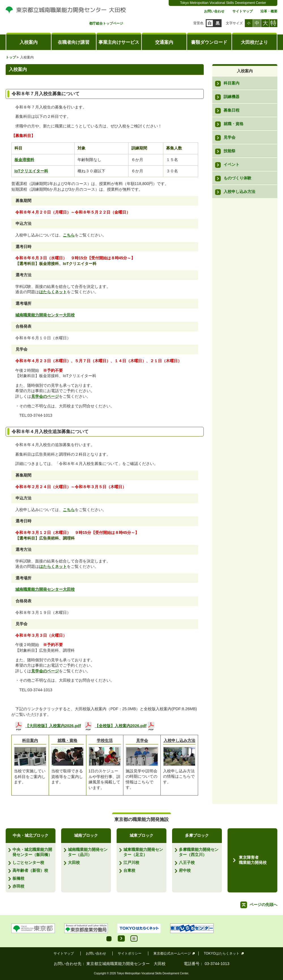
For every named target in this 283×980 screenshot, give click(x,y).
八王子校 (187, 862)
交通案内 (164, 42)
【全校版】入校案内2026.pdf (121, 726)
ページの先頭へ (263, 905)
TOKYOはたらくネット (222, 953)
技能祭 (230, 151)
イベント (231, 164)
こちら (69, 235)
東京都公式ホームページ (172, 953)
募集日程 (231, 110)
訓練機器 (231, 97)
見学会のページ (45, 396)
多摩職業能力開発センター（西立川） (199, 852)
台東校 (129, 870)
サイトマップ (243, 11)
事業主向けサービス (119, 42)
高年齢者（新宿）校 (30, 870)
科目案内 (30, 740)
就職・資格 (67, 740)
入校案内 (29, 42)
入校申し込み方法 (179, 740)
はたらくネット (53, 292)
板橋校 (18, 878)
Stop (134, 938)
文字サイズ (234, 23)
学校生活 (105, 740)
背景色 (198, 23)
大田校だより (254, 42)
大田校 (74, 862)
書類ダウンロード (209, 42)
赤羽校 (18, 886)
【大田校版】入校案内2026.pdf (53, 726)
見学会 (142, 740)
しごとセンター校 (28, 862)
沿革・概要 (269, 11)
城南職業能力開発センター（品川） (88, 852)
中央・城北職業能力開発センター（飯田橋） (32, 852)
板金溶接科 (24, 160)
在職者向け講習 (74, 42)
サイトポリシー (130, 953)
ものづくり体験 (237, 178)
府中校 (185, 870)
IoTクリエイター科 (31, 171)
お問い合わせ (214, 11)
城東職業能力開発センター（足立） (143, 852)
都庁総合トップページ (106, 24)
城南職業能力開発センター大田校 (45, 315)
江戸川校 (131, 862)
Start (121, 938)
